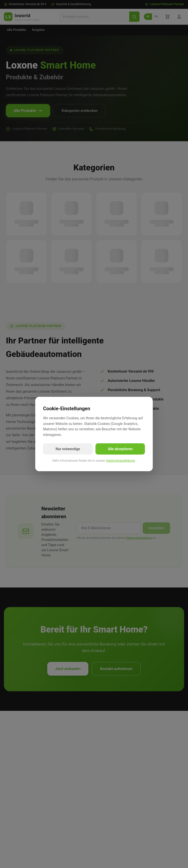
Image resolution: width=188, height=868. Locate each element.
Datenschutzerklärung (121, 461)
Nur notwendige (68, 449)
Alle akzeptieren (120, 449)
